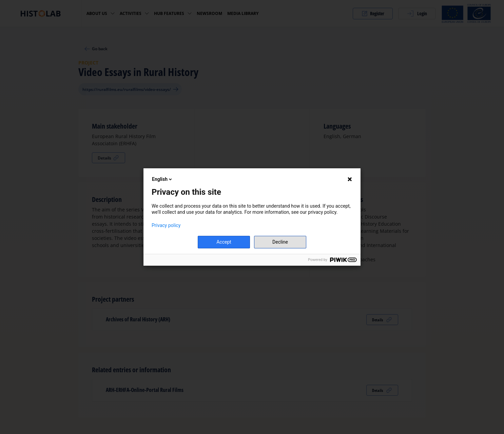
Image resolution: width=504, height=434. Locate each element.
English (162, 179)
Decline (280, 242)
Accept (224, 242)
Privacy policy (166, 225)
